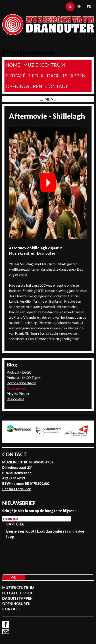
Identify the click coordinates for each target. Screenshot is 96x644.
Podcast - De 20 (19, 372)
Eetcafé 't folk (25, 75)
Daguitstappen (66, 75)
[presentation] (25, 555)
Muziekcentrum (44, 65)
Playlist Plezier (18, 393)
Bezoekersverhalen (21, 383)
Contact (57, 86)
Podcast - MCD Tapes (24, 377)
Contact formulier (16, 489)
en (79, 7)
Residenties (16, 399)
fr (89, 7)
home (13, 65)
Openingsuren (24, 86)
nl (70, 7)
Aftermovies (16, 388)
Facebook (6, 624)
